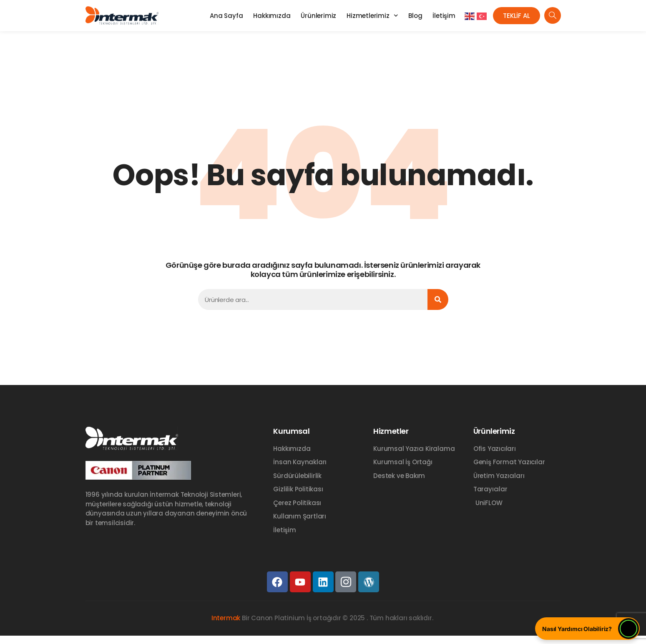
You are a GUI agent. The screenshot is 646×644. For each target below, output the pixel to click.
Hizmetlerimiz (372, 16)
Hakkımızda (272, 16)
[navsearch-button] (553, 15)
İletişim (444, 16)
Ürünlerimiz (318, 16)
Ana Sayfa (226, 16)
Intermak (226, 618)
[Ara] (438, 299)
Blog (415, 16)
